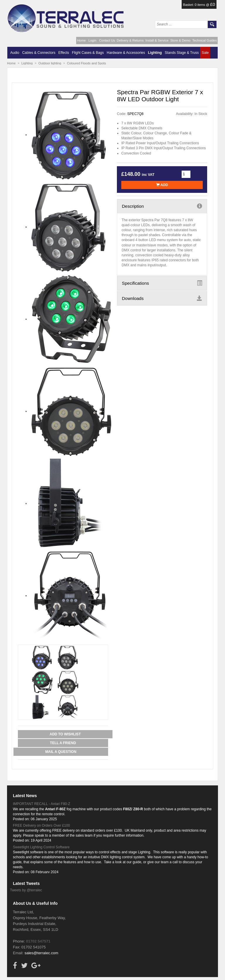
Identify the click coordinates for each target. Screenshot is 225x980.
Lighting (155, 53)
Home (81, 40)
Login (92, 40)
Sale (205, 53)
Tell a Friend (63, 743)
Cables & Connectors (39, 53)
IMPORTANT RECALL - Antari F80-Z (42, 804)
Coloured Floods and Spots (86, 63)
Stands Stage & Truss (182, 53)
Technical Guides (204, 40)
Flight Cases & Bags (88, 53)
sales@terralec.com (41, 953)
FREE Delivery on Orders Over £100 (41, 825)
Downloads (162, 298)
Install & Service (157, 40)
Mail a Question (61, 752)
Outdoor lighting (50, 63)
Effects (64, 53)
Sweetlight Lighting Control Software (41, 847)
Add (162, 185)
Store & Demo (180, 40)
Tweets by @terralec (26, 890)
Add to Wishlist (65, 734)
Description (162, 206)
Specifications (162, 283)
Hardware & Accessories (126, 53)
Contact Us (107, 40)
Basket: (189, 5)
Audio (15, 53)
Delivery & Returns (130, 40)
